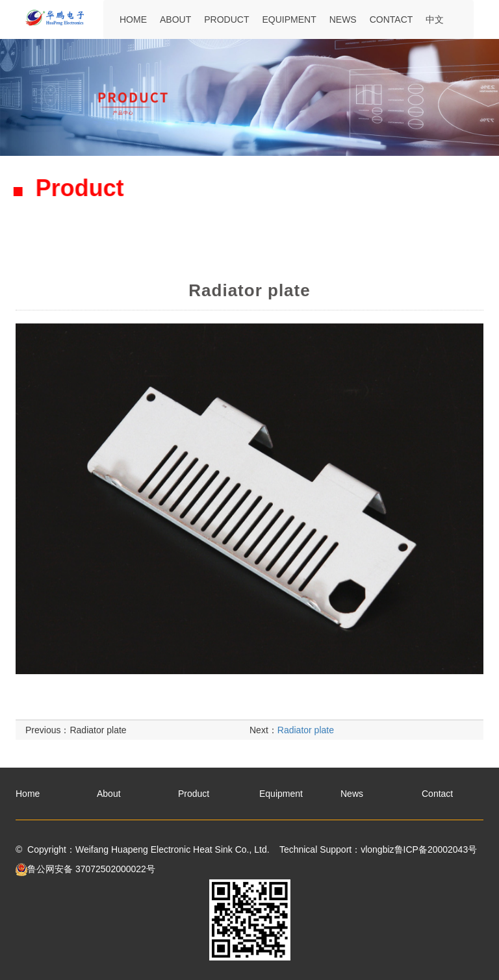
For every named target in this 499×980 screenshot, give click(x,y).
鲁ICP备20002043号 (436, 849)
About (175, 19)
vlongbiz (377, 849)
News (343, 19)
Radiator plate (98, 744)
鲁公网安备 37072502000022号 (85, 869)
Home (133, 19)
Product (226, 19)
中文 (435, 19)
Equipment (289, 19)
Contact (391, 19)
